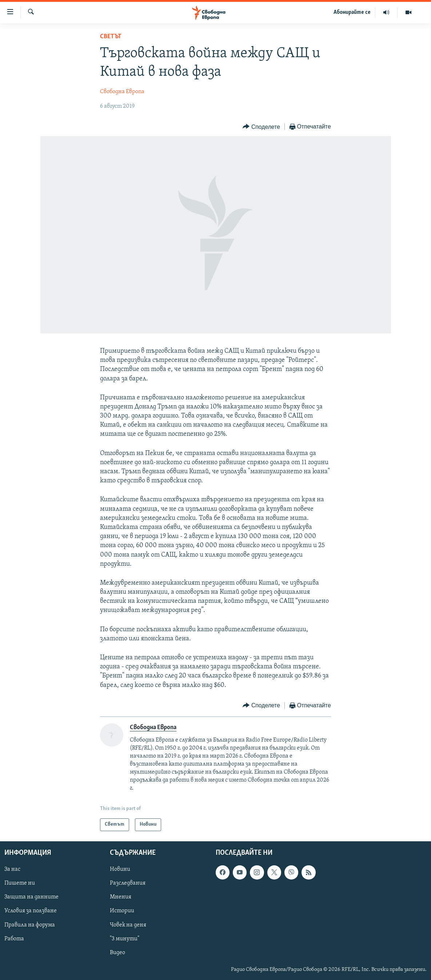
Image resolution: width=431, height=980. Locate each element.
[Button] (261, 127)
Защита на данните (31, 897)
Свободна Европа (122, 92)
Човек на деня (128, 925)
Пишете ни (20, 883)
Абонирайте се (352, 12)
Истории (122, 911)
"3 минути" (125, 938)
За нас (12, 869)
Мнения (121, 897)
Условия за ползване (31, 911)
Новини (120, 869)
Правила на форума (30, 925)
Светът (111, 37)
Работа (14, 938)
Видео (117, 952)
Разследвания (128, 883)
